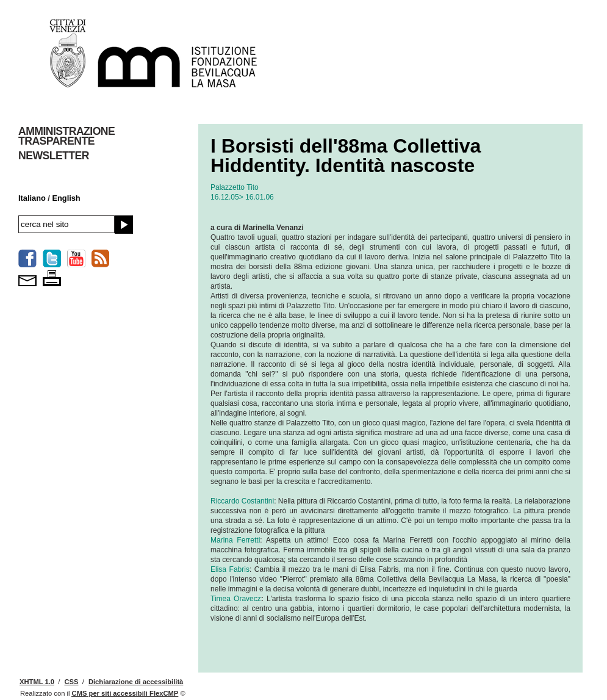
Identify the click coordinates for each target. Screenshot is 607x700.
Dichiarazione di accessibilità (136, 682)
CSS (71, 682)
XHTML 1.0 (37, 682)
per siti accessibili (125, 693)
